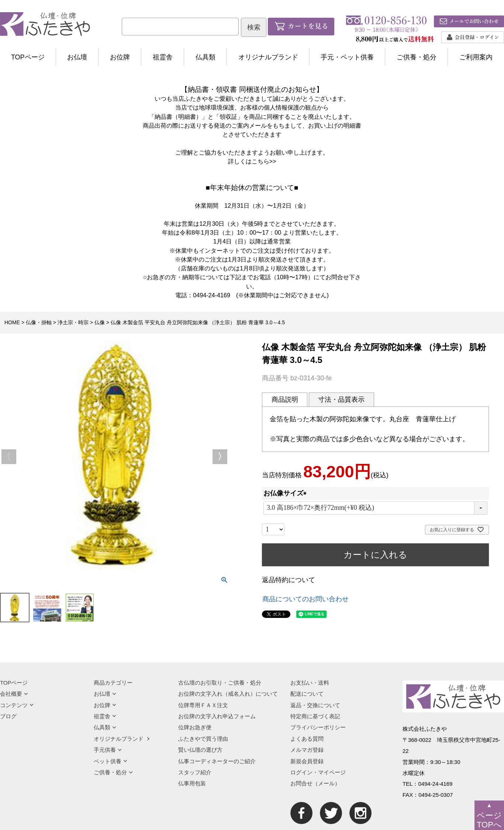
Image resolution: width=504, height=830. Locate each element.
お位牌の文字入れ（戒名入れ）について (228, 694)
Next (220, 457)
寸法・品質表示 (341, 400)
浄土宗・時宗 (73, 322)
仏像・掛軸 (39, 322)
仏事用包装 (192, 783)
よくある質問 (307, 739)
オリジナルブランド (268, 57)
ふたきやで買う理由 (203, 739)
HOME (12, 322)
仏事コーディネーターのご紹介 (217, 761)
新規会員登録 (307, 761)
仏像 (100, 322)
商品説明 (285, 400)
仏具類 (206, 57)
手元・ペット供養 (347, 57)
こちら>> (264, 161)
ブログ (8, 716)
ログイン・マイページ (318, 772)
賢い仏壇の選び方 (200, 750)
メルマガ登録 (307, 750)
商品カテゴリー (113, 683)
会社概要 (14, 694)
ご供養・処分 (417, 57)
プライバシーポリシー (318, 727)
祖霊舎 (163, 57)
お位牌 (120, 57)
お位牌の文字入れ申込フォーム (217, 716)
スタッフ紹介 (195, 772)
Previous (9, 457)
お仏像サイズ (287, 493)
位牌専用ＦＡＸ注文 (203, 705)
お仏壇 (77, 57)
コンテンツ (17, 705)
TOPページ (28, 57)
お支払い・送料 (310, 683)
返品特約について (289, 580)
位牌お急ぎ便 (195, 727)
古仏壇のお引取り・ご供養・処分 (220, 683)
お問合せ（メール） (315, 783)
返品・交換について (315, 705)
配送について (307, 694)
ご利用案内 (476, 57)
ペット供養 (111, 761)
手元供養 (108, 750)
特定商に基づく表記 (315, 716)
